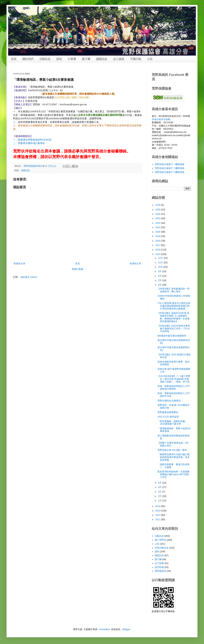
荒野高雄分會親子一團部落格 (170, 164)
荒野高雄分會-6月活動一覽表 (172, 450)
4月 (160, 487)
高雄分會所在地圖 (161, 119)
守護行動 (136, 59)
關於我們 (28, 59)
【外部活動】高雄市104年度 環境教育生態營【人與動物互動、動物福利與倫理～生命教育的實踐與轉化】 (174, 317)
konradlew (105, 629)
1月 (160, 500)
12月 (161, 258)
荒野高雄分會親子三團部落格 (170, 172)
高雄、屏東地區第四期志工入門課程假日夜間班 (173, 387)
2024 (158, 214)
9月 (160, 271)
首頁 (14, 59)
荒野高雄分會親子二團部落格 (170, 168)
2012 (158, 515)
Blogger (126, 629)
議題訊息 (102, 59)
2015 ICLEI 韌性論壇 (168, 417)
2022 (158, 223)
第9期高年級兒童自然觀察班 (172, 336)
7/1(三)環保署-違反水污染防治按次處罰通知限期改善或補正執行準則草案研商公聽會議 (174, 306)
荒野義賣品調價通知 (168, 412)
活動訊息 (45, 59)
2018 (158, 241)
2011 (158, 519)
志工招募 (159, 563)
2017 (158, 245)
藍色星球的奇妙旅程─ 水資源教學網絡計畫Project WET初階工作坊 (173, 474)
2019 (158, 236)
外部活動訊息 (162, 548)
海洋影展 (159, 567)
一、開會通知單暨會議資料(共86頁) (32, 140)
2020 (158, 232)
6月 (160, 285)
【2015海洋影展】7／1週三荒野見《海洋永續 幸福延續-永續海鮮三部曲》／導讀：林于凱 (174, 379)
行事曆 (72, 59)
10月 (161, 267)
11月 (161, 263)
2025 (158, 210)
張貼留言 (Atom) (29, 277)
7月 (160, 280)
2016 (158, 250)
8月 (160, 276)
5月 (160, 483)
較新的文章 (20, 263)
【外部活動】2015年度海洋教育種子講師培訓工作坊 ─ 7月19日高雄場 (174, 329)
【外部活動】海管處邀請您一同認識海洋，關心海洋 (173, 290)
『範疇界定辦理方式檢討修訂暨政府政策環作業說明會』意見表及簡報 (174, 457)
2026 (158, 205)
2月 (160, 496)
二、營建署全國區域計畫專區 (29, 143)
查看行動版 (78, 269)
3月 (160, 492)
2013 (158, 511)
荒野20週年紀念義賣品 (169, 401)
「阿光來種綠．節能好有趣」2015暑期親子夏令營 (172, 423)
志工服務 (119, 59)
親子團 (86, 59)
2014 (158, 506)
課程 (59, 59)
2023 (158, 218)
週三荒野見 (160, 540)
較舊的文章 (135, 263)
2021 (158, 227)
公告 (150, 59)
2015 (158, 254)
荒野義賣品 (160, 571)
